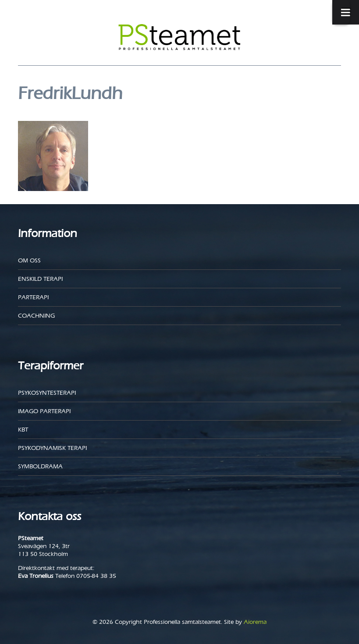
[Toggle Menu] (341, 12)
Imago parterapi (44, 411)
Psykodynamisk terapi (52, 448)
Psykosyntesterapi (47, 393)
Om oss (29, 260)
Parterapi (33, 297)
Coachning (36, 316)
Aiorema (255, 622)
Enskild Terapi (40, 279)
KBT (23, 430)
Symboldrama (40, 466)
